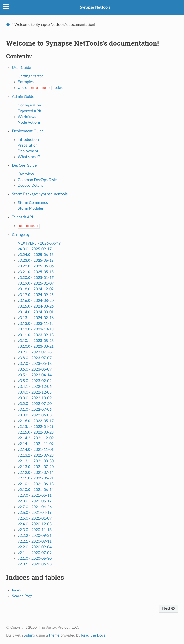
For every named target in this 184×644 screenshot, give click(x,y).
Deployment (28, 151)
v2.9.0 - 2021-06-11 (35, 495)
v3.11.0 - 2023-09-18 (36, 335)
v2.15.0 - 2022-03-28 (36, 432)
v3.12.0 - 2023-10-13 (36, 329)
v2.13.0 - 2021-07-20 (36, 467)
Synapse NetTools (95, 7)
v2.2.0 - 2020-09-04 (35, 547)
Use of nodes (40, 88)
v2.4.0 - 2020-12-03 (35, 524)
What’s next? (29, 157)
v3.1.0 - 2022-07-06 (35, 410)
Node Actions (29, 122)
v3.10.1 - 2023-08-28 (36, 341)
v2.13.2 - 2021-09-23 (36, 455)
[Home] (8, 24)
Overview (26, 174)
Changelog (21, 235)
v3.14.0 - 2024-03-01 (36, 312)
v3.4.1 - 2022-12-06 (35, 387)
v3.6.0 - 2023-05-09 (35, 369)
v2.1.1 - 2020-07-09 (35, 553)
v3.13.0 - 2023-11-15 (36, 324)
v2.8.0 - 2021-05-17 (35, 501)
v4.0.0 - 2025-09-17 (35, 249)
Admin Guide (23, 97)
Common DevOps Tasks (38, 180)
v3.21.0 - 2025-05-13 (36, 272)
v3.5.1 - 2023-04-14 (35, 375)
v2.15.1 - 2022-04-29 (36, 427)
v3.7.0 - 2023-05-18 (35, 364)
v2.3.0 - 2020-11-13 (35, 530)
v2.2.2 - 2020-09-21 (35, 536)
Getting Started (31, 76)
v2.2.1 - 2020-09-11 (35, 541)
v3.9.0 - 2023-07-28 (35, 352)
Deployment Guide (28, 131)
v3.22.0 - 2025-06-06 (36, 266)
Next (168, 608)
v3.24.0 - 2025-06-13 (36, 255)
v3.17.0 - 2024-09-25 (36, 295)
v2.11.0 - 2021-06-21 (36, 478)
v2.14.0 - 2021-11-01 (36, 450)
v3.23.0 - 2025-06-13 (36, 261)
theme (54, 635)
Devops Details (30, 186)
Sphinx (29, 635)
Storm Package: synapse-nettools (40, 194)
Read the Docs (93, 635)
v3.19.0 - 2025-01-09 (36, 283)
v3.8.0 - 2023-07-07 (35, 358)
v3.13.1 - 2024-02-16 (36, 318)
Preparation (28, 145)
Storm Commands (33, 203)
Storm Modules (31, 208)
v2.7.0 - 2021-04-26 (35, 507)
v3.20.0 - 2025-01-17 (36, 278)
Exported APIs (30, 111)
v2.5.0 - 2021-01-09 (35, 518)
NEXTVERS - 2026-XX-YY (39, 243)
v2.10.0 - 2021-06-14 (36, 490)
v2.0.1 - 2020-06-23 (35, 564)
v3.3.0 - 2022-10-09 (35, 398)
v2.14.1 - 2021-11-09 (36, 444)
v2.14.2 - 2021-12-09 (36, 438)
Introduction (28, 140)
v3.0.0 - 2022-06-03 (35, 415)
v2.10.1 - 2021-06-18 (36, 484)
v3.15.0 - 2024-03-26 (36, 306)
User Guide (21, 68)
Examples (26, 82)
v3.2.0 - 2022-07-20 (35, 404)
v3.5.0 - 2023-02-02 (35, 381)
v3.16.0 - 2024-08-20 (36, 301)
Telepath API (22, 217)
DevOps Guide (24, 165)
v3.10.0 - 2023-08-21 (36, 346)
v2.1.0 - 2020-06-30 (35, 559)
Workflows (27, 117)
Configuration (29, 105)
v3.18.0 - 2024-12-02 (36, 289)
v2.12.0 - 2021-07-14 (36, 473)
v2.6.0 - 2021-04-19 (35, 513)
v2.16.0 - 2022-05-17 (36, 421)
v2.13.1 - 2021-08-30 (36, 461)
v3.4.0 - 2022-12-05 (35, 392)
